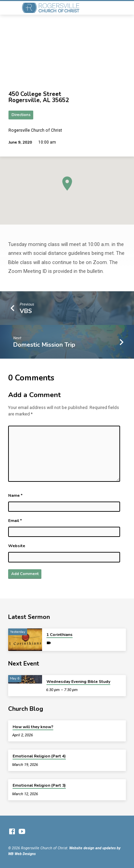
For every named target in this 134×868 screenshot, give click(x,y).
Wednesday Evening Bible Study (78, 682)
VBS (26, 311)
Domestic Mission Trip (44, 345)
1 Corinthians (60, 635)
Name (15, 495)
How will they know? (33, 727)
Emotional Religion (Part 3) (39, 785)
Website (17, 546)
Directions (21, 115)
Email (15, 521)
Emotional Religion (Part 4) (39, 756)
